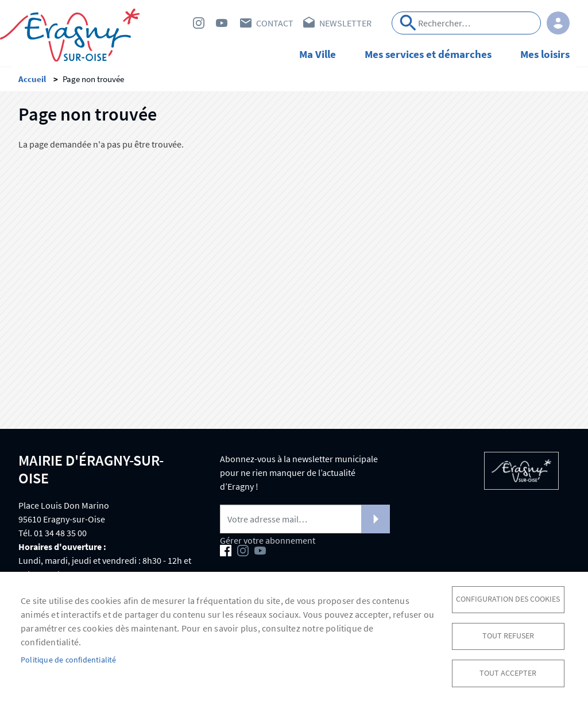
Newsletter (345, 23)
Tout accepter (508, 673)
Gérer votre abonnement (268, 542)
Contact (275, 23)
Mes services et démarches (428, 54)
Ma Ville (318, 54)
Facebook (176, 23)
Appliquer (408, 23)
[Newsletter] (305, 521)
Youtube (222, 23)
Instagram (199, 23)
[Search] (466, 23)
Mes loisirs (545, 54)
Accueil (32, 81)
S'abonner (376, 521)
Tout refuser (508, 635)
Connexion (558, 23)
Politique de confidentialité (69, 659)
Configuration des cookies (508, 598)
